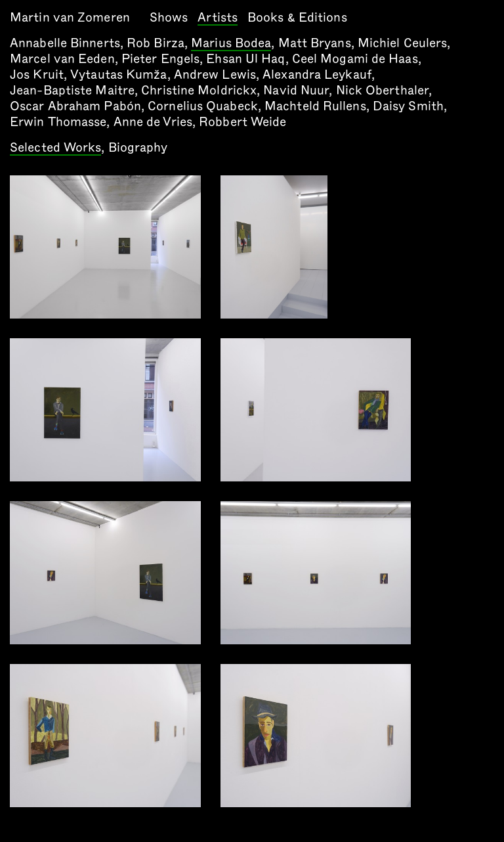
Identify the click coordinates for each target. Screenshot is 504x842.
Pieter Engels (160, 59)
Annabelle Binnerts (65, 43)
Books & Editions (297, 17)
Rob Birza (156, 43)
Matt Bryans (315, 43)
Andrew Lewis (215, 75)
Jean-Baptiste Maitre (72, 90)
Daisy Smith (408, 106)
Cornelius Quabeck (203, 106)
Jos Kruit (37, 75)
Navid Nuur (296, 90)
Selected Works (55, 148)
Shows (169, 17)
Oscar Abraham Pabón (75, 106)
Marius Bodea (231, 44)
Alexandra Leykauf (317, 75)
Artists (218, 18)
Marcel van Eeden (62, 59)
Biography (138, 147)
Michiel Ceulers (403, 43)
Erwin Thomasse (58, 122)
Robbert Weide (242, 122)
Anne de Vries (153, 122)
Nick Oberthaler (383, 90)
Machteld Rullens (315, 106)
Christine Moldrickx (199, 90)
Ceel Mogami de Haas (355, 59)
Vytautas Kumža (118, 75)
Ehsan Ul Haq (245, 59)
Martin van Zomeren (70, 17)
